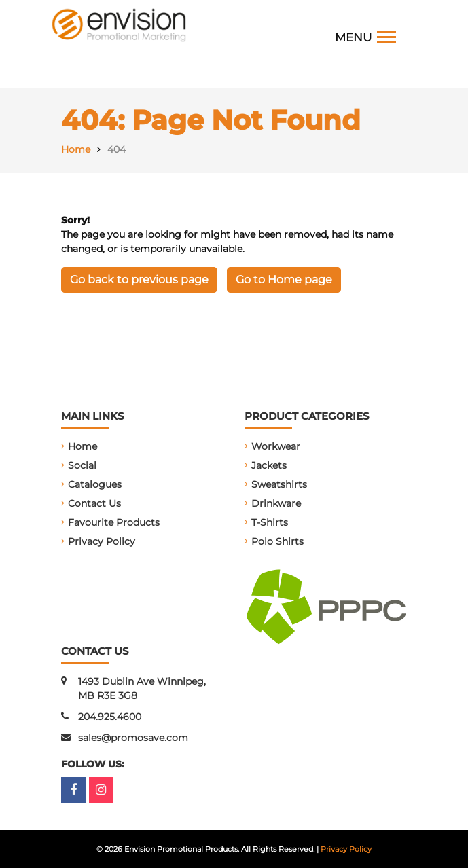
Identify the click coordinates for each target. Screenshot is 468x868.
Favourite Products (114, 522)
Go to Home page (284, 279)
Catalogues (95, 484)
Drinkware (276, 503)
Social (82, 465)
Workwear (276, 446)
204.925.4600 (110, 717)
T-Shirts (270, 522)
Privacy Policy (102, 541)
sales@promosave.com (133, 738)
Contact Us (94, 503)
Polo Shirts (277, 541)
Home (83, 446)
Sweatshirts (279, 484)
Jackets (269, 465)
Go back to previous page (139, 279)
